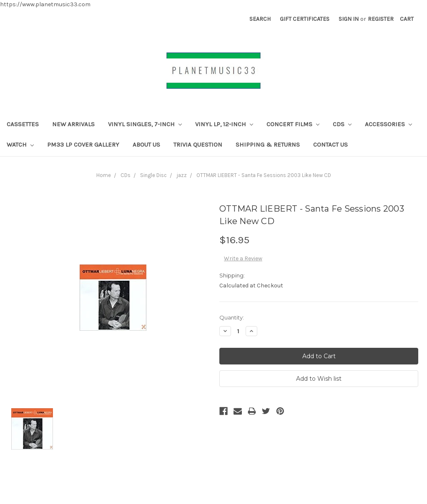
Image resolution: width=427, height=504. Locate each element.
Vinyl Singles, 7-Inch (145, 124)
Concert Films (293, 124)
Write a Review (243, 258)
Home (104, 175)
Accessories (388, 124)
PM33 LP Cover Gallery (83, 145)
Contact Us (330, 145)
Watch (20, 145)
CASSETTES (23, 124)
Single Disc (153, 175)
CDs (342, 124)
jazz (182, 175)
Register (381, 19)
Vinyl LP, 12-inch (224, 124)
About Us (146, 145)
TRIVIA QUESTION (198, 145)
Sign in (349, 19)
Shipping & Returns (268, 145)
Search (260, 19)
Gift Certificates (305, 19)
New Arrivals (73, 124)
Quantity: (232, 317)
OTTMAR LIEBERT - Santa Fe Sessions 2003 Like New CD (264, 175)
